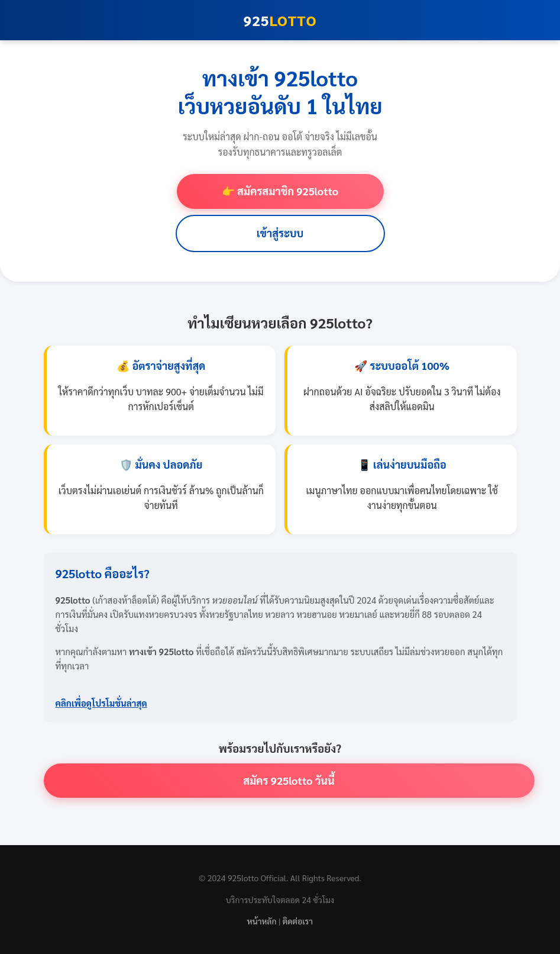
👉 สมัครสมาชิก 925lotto (280, 191)
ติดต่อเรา (298, 921)
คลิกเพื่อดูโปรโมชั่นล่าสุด (101, 703)
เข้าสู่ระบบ (280, 233)
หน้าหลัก (262, 921)
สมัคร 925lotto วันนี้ (289, 780)
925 (280, 20)
